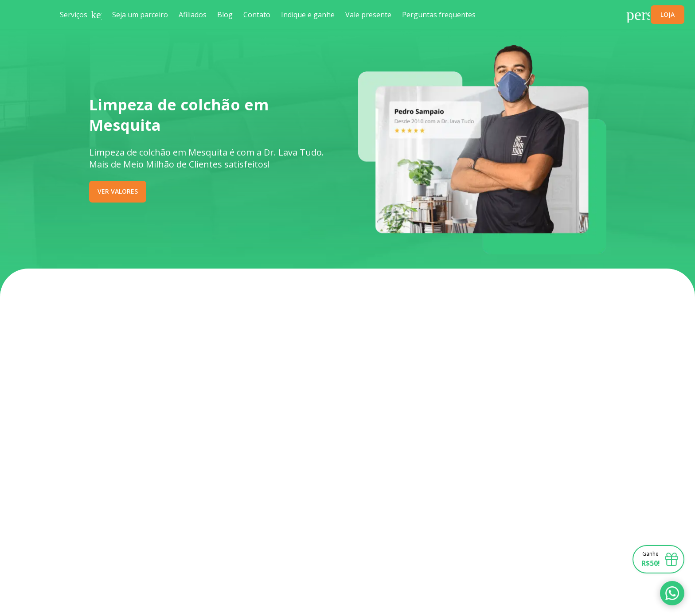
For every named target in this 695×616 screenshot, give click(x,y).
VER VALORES (118, 191)
